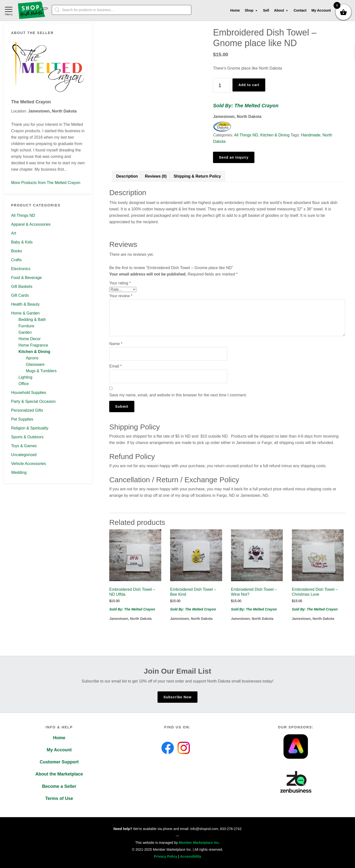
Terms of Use (59, 798)
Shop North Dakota (33, 10)
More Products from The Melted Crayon (46, 183)
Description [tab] (127, 176)
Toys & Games (24, 446)
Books (17, 251)
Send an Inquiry (234, 157)
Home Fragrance (33, 345)
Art (14, 233)
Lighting (25, 377)
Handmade (311, 135)
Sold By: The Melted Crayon (246, 106)
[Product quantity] (222, 85)
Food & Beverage (27, 278)
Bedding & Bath (32, 320)
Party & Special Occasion (33, 401)
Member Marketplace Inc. (199, 843)
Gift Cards (20, 295)
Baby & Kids (22, 242)
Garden (25, 332)
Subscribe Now (177, 697)
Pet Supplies (22, 419)
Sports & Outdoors (27, 437)
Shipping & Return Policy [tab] (197, 176)
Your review (121, 296)
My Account (59, 750)
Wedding (19, 472)
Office (24, 384)
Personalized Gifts (27, 410)
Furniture (26, 326)
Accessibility (191, 856)
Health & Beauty (25, 304)
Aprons (32, 358)
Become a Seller (59, 786)
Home (59, 738)
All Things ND (23, 215)
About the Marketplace (59, 774)
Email (115, 366)
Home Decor (30, 339)
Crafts (16, 260)
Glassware (35, 364)
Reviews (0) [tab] (156, 176)
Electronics (21, 269)
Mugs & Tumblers (41, 371)
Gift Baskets (22, 286)
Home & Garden (25, 313)
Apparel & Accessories (31, 224)
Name (116, 344)
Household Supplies (29, 393)
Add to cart (249, 85)
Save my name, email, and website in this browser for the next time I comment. (178, 395)
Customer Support (59, 762)
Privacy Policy (166, 856)
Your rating (120, 283)
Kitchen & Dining (34, 352)
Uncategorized (24, 455)
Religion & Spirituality (30, 428)
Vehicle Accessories (28, 464)
